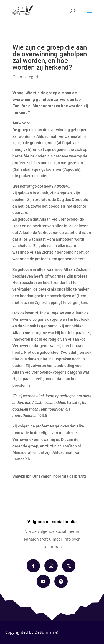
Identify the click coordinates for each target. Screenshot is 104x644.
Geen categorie (26, 77)
